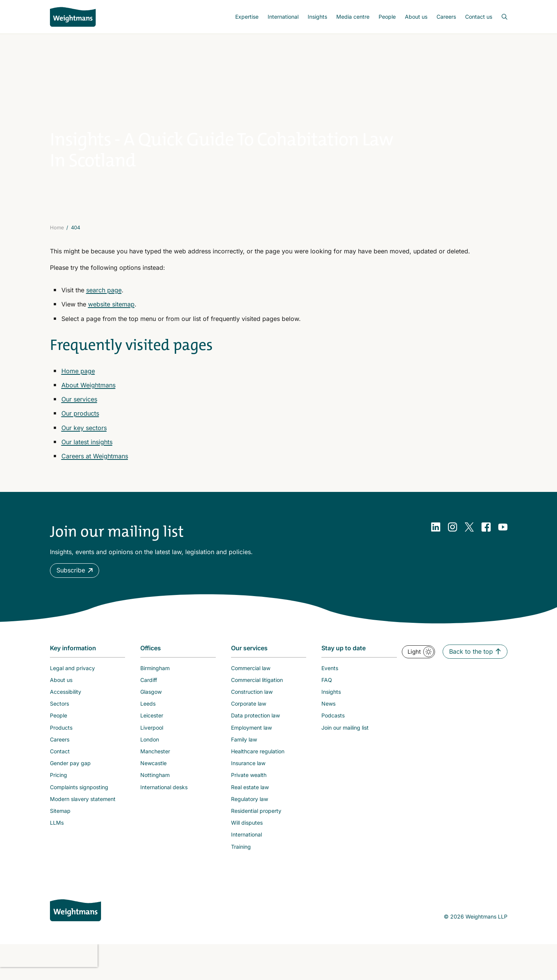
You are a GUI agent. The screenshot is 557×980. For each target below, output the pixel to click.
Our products (80, 424)
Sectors (59, 714)
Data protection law (255, 726)
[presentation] (49, 965)
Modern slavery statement (83, 809)
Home (57, 237)
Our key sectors (84, 438)
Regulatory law (250, 809)
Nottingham (155, 785)
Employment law (251, 737)
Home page (78, 381)
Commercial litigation (257, 690)
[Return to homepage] (73, 17)
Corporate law (249, 714)
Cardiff (149, 690)
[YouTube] (503, 537)
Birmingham (155, 678)
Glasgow (151, 702)
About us (416, 17)
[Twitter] (469, 537)
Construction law (252, 702)
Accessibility (66, 702)
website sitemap (111, 314)
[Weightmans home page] (75, 920)
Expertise (247, 17)
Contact (60, 761)
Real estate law (250, 797)
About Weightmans (88, 395)
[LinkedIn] (436, 537)
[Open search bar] (500, 17)
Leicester (152, 726)
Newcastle (153, 773)
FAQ (327, 690)
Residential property (256, 821)
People (387, 17)
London (150, 749)
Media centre (353, 17)
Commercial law (251, 678)
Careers (446, 17)
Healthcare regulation (258, 761)
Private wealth (249, 785)
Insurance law (248, 773)
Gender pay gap (70, 773)
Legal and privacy (72, 678)
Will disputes (247, 833)
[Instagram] (453, 537)
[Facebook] (486, 537)
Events (330, 678)
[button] (75, 581)
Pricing (59, 785)
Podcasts (333, 726)
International (283, 17)
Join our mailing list (345, 737)
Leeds (148, 714)
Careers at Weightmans (95, 466)
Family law (244, 749)
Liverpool (152, 737)
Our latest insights (87, 452)
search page (104, 300)
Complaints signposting (79, 797)
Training (241, 857)
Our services (79, 409)
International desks (164, 797)
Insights (317, 17)
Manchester (155, 761)
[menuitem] (247, 17)
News (328, 714)
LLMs (57, 833)
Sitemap (60, 821)
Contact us (479, 17)
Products (61, 737)
